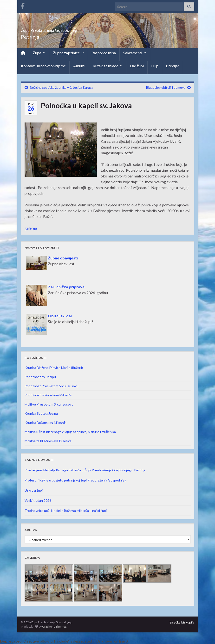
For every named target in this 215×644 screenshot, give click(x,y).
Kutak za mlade (108, 66)
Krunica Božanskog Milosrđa (46, 423)
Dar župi (137, 66)
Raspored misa (104, 53)
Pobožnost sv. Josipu (40, 377)
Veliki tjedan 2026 (38, 500)
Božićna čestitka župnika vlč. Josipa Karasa (62, 87)
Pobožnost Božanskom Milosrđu (49, 395)
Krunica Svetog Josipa (41, 413)
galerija (31, 228)
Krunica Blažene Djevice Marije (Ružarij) (54, 368)
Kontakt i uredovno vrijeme (43, 66)
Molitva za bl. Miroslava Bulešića (48, 441)
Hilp (155, 66)
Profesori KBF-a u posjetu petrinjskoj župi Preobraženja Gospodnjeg (75, 480)
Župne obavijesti (63, 258)
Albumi (79, 66)
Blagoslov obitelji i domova (166, 87)
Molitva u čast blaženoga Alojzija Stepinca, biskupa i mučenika (70, 432)
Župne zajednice (68, 53)
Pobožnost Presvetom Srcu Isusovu (52, 386)
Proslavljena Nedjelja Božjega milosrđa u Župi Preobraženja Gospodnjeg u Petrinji (85, 470)
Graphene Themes (54, 627)
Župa (39, 53)
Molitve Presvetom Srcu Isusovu (49, 404)
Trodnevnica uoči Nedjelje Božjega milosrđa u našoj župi (66, 511)
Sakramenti (135, 53)
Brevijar (173, 66)
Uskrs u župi (34, 490)
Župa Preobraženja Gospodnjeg (69, 29)
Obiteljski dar (60, 316)
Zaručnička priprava (66, 287)
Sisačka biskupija (182, 622)
